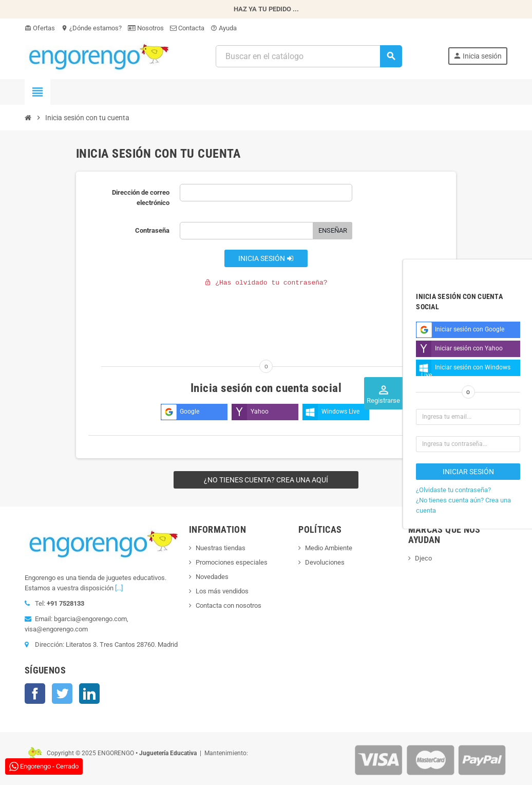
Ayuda (224, 28)
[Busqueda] (309, 56)
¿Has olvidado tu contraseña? (266, 283)
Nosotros (146, 28)
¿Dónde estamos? (91, 28)
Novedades (212, 577)
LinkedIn (89, 694)
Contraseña (152, 230)
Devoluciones (325, 562)
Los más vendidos (222, 591)
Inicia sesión (266, 258)
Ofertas (40, 28)
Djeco (423, 558)
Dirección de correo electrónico (141, 198)
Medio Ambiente (329, 548)
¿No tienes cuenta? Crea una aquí (266, 480)
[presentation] (161, 316)
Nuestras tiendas (221, 548)
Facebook (35, 694)
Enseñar (333, 230)
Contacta (187, 28)
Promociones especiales (232, 562)
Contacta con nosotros (229, 605)
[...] (119, 588)
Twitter (62, 694)
